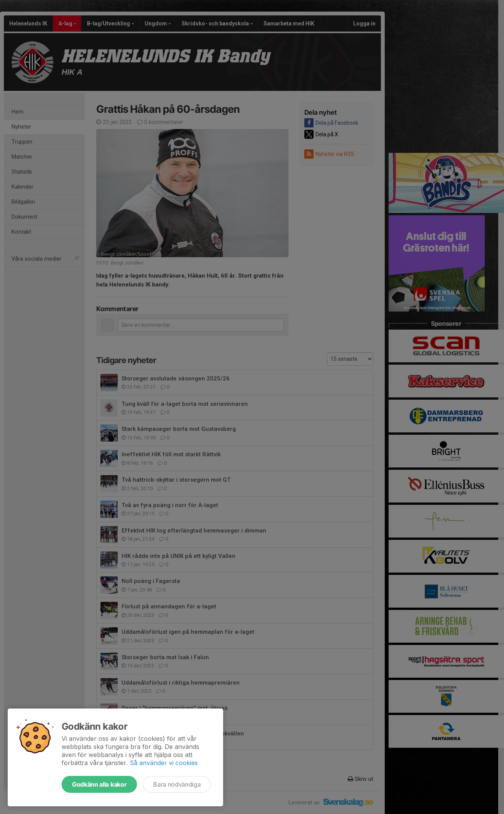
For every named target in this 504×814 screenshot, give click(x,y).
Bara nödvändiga (177, 784)
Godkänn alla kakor (99, 784)
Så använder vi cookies (164, 763)
